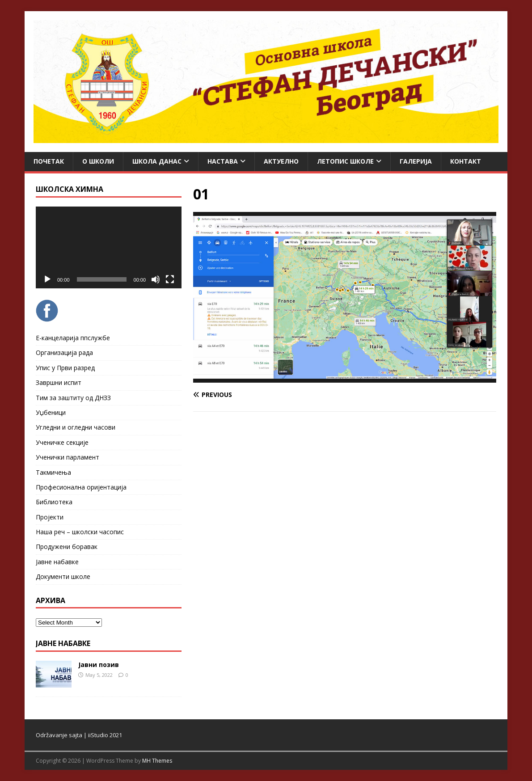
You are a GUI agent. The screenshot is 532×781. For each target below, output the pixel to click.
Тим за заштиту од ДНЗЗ (73, 398)
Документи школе (63, 576)
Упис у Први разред (65, 368)
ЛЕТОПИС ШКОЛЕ (345, 161)
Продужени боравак (67, 547)
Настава (223, 161)
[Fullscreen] (170, 279)
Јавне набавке (57, 562)
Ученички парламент (68, 457)
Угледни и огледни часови (76, 427)
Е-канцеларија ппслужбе (73, 338)
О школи (98, 161)
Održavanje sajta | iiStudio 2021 (79, 735)
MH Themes (157, 761)
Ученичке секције (62, 442)
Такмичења (53, 472)
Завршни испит (59, 382)
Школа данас (157, 161)
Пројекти (50, 517)
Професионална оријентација (81, 487)
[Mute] (156, 279)
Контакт (466, 161)
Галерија (416, 161)
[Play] (47, 279)
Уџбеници (51, 412)
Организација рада (64, 353)
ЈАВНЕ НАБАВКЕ (63, 643)
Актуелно (281, 161)
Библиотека (54, 502)
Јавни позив (99, 665)
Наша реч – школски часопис (80, 532)
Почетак (49, 161)
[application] (109, 247)
